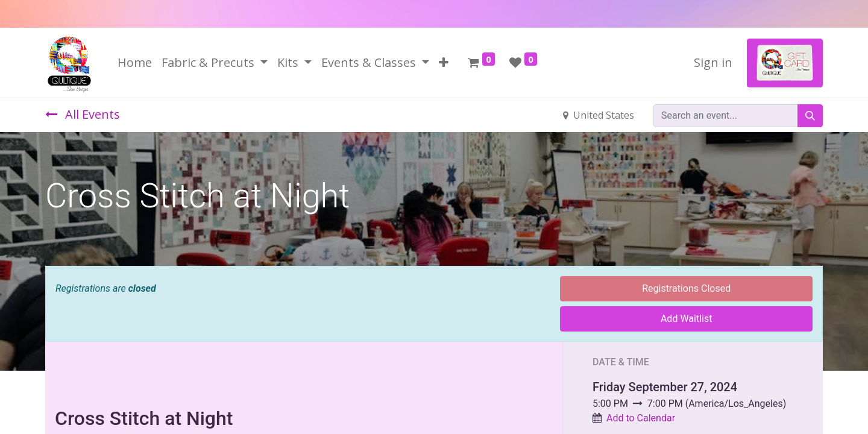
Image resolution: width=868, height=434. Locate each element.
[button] (444, 63)
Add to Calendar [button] (641, 418)
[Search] (810, 116)
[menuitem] (135, 63)
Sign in (713, 62)
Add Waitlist (687, 319)
